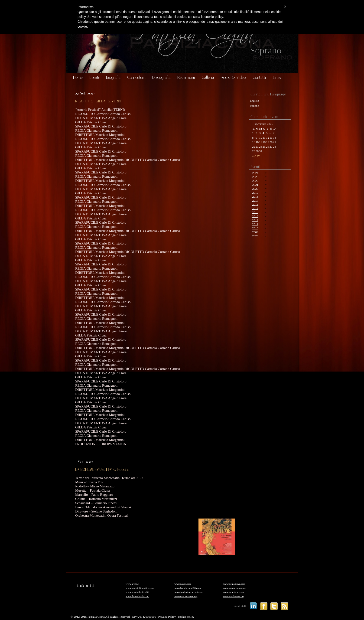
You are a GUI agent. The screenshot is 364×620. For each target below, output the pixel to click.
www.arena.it (132, 584)
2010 (255, 228)
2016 (255, 204)
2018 (255, 196)
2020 (255, 188)
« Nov (256, 156)
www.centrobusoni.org (186, 596)
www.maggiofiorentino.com (140, 588)
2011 (255, 224)
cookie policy (186, 617)
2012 (255, 220)
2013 (255, 216)
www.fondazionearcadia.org (189, 592)
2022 (255, 181)
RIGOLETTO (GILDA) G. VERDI (98, 101)
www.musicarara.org (234, 596)
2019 (255, 192)
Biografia (113, 78)
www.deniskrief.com (234, 592)
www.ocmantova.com (234, 584)
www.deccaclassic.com (137, 596)
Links (277, 78)
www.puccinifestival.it (137, 592)
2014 (255, 212)
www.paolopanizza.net (235, 588)
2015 (255, 208)
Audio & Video (233, 78)
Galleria (208, 78)
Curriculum (136, 78)
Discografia (161, 78)
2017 (255, 200)
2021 (255, 184)
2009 (255, 232)
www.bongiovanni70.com (188, 588)
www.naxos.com (183, 584)
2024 (255, 173)
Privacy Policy (167, 617)
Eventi (94, 78)
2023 (255, 177)
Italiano (254, 106)
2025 (255, 236)
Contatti (259, 78)
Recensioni (186, 78)
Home (78, 78)
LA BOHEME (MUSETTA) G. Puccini (102, 469)
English (254, 101)
